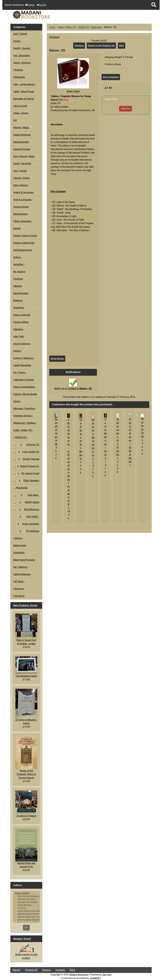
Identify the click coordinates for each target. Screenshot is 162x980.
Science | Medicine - (24, 358)
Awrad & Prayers (22, 149)
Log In (42, 5)
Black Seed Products (24, 560)
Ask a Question (111, 77)
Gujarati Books (21, 207)
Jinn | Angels (20, 171)
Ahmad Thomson (26, 899)
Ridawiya (18, 300)
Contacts (60, 970)
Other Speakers (26, 481)
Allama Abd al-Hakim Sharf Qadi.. (26, 914)
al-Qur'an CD (26, 445)
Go (26, 928)
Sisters (17, 401)
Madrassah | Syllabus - (25, 423)
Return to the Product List (101, 46)
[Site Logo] (34, 15)
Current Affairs (21, 322)
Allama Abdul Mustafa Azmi (26, 920)
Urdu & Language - (23, 200)
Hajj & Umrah (20, 106)
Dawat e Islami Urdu (24, 243)
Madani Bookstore (79, 975)
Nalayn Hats (20, 545)
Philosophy (19, 77)
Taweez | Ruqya (21, 178)
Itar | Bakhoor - (21, 567)
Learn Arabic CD (26, 452)
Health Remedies (22, 365)
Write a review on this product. (26, 953)
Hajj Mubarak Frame (26, 667)
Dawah (17, 228)
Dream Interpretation (24, 387)
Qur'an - (17, 41)
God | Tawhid (20, 34)
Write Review (57, 359)
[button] (154, 5)
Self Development (23, 250)
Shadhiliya (19, 308)
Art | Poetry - (20, 373)
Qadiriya (18, 286)
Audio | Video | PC (67, 27)
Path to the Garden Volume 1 (93, 441)
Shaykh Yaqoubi (26, 459)
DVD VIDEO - (26, 517)
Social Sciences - (22, 344)
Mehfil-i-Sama (26, 502)
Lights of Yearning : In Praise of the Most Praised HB (69, 462)
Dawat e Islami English (25, 236)
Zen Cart (107, 975)
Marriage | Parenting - (25, 409)
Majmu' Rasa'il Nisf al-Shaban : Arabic (26, 629)
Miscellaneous (26, 509)
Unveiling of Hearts (26, 804)
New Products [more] (25, 605)
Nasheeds (97, 27)
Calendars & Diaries (24, 380)
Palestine (18, 329)
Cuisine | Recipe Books (25, 394)
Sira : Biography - (22, 56)
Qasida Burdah (21, 142)
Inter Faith (19, 336)
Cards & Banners (22, 574)
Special (16, 970)
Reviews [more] (22, 939)
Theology (18, 70)
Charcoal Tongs (142, 429)
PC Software (26, 531)
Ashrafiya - (19, 264)
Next (121, 46)
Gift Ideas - (19, 581)
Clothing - (18, 538)
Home (30, 5)
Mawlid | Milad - (22, 128)
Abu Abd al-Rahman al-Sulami (26, 896)
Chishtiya (18, 279)
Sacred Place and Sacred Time (26, 848)
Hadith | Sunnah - (22, 48)
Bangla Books (21, 214)
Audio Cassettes (26, 524)
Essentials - (19, 553)
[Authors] (26, 907)
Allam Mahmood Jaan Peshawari (26, 911)
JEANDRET (95, 978)
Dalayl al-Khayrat (22, 135)
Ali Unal (26, 908)
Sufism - (18, 257)
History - (18, 351)
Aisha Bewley (26, 905)
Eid (15, 120)
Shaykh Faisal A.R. (26, 466)
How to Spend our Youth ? (105, 440)
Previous (79, 46)
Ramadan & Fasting (24, 99)
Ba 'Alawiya (19, 272)
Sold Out (125, 109)
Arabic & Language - (24, 192)
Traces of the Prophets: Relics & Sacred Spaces (26, 758)
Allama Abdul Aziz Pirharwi (26, 917)
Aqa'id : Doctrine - (22, 63)
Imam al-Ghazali (22, 315)
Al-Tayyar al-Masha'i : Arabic (26, 707)
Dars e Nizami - (21, 185)
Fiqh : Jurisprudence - (25, 84)
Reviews (47, 970)
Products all (31, 970)
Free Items (19, 596)
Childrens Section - (23, 416)
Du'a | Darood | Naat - (24, 156)
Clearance (19, 589)
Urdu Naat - (26, 495)
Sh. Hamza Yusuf (26, 473)
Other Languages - (23, 221)
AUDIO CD (84, 27)
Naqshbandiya (21, 293)
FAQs (72, 970)
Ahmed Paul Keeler (26, 902)
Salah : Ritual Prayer (24, 92)
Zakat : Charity (21, 113)
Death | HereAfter (22, 164)
